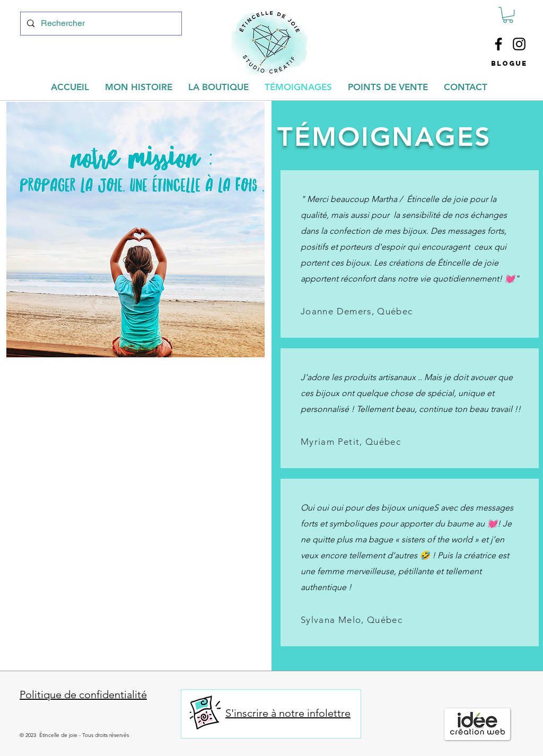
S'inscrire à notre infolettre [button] (288, 713)
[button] (508, 15)
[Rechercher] (100, 24)
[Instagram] (519, 44)
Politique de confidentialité (83, 695)
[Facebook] (498, 44)
